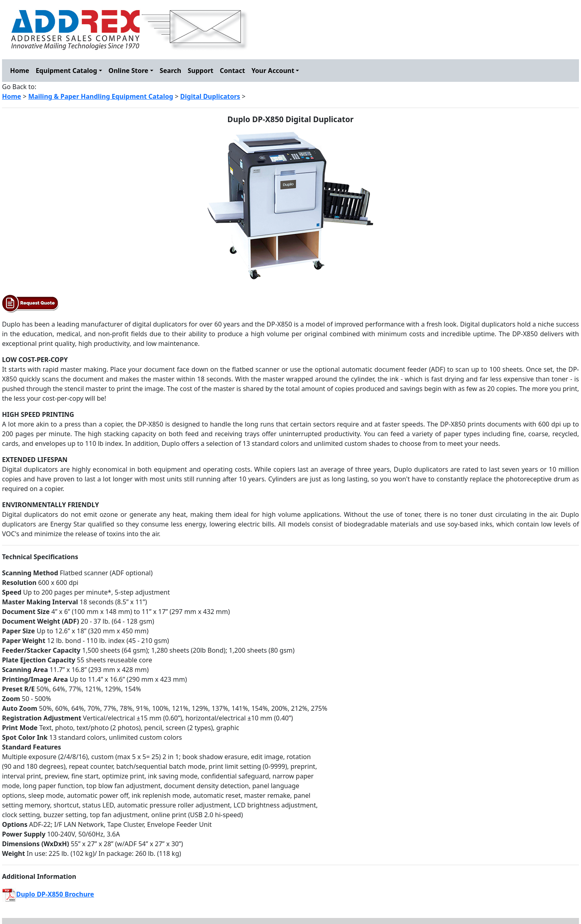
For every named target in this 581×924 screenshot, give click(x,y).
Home (20, 71)
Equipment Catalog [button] (66, 71)
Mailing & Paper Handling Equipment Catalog (101, 96)
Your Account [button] (273, 71)
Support (201, 71)
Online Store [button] (129, 71)
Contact (232, 71)
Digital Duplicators (210, 96)
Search (170, 71)
